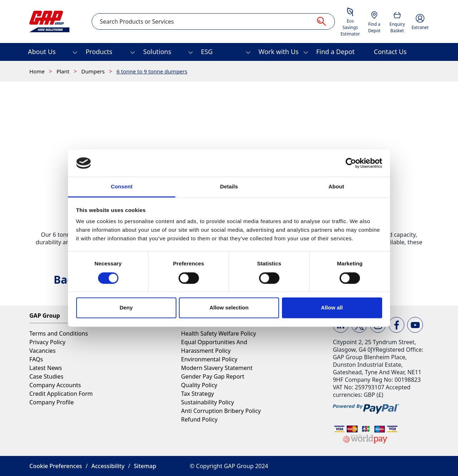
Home (38, 71)
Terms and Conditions (59, 333)
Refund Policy (199, 419)
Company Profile (52, 402)
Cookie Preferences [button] (56, 466)
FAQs (36, 359)
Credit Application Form (61, 394)
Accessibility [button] (108, 466)
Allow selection (229, 308)
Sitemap (145, 466)
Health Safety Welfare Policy (218, 333)
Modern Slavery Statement (217, 368)
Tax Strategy (198, 394)
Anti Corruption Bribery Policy (221, 411)
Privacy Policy (47, 342)
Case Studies (46, 376)
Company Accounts (55, 385)
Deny (126, 308)
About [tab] (336, 187)
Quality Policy (199, 385)
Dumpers (94, 71)
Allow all (332, 308)
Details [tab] (229, 187)
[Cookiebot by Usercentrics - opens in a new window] (351, 163)
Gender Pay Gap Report (213, 376)
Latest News (46, 368)
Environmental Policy (209, 359)
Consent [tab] (122, 187)
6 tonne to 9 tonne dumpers (152, 71)
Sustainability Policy (208, 402)
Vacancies (42, 351)
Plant (64, 71)
